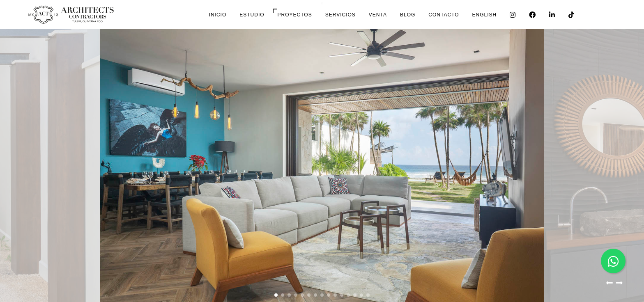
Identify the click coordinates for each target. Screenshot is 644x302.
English (485, 15)
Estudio (252, 15)
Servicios (340, 15)
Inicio (218, 15)
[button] (609, 285)
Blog (408, 15)
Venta (378, 15)
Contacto (444, 15)
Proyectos (295, 15)
